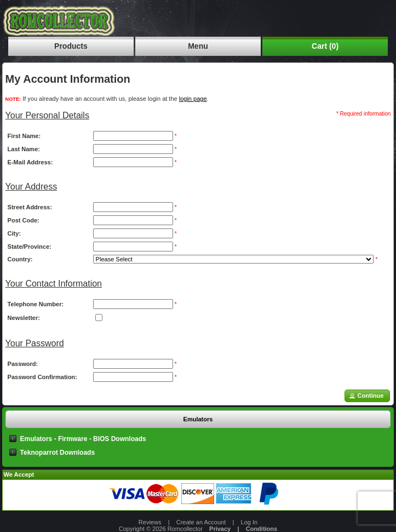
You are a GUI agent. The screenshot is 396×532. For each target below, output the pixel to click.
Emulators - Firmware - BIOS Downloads (83, 439)
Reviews (150, 522)
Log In (249, 522)
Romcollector (185, 529)
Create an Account (201, 522)
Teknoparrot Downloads (58, 453)
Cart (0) (325, 46)
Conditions (262, 529)
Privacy (220, 529)
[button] (368, 396)
